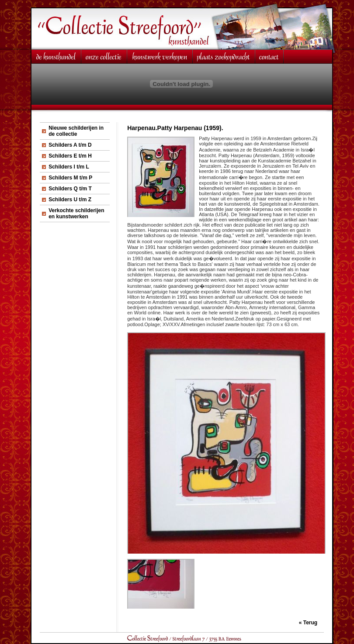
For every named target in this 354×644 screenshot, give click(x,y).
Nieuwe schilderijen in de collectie (76, 131)
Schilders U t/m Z (70, 200)
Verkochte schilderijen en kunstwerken (76, 214)
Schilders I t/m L (69, 167)
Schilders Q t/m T (70, 189)
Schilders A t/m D (70, 145)
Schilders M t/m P (70, 178)
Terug (310, 623)
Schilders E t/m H (70, 156)
